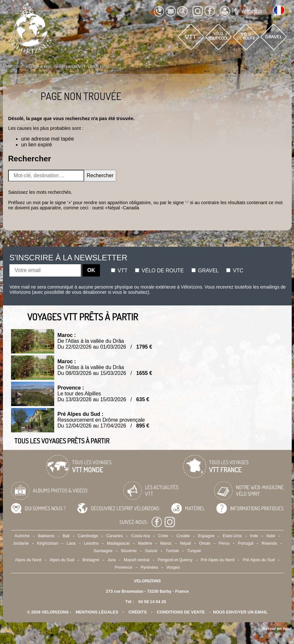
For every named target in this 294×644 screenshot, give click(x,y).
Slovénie (129, 551)
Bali (66, 536)
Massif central (136, 560)
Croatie (183, 536)
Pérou (224, 543)
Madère (145, 543)
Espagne (206, 536)
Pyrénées (149, 567)
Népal (185, 543)
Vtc (235, 271)
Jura (111, 560)
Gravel (205, 271)
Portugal (246, 543)
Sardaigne (103, 551)
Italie (271, 536)
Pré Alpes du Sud (259, 560)
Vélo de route (159, 271)
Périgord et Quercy (175, 560)
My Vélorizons (243, 11)
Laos (71, 543)
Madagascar (118, 543)
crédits (138, 612)
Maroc (166, 543)
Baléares (46, 536)
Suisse (151, 551)
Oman (205, 543)
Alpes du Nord (28, 560)
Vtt (119, 271)
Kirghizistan (48, 543)
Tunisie (172, 551)
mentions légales (97, 612)
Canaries (115, 536)
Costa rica (141, 536)
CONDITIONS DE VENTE (181, 612)
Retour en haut (277, 629)
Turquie (194, 551)
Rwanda (269, 543)
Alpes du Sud (62, 560)
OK (91, 270)
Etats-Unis (232, 536)
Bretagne (91, 560)
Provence (124, 567)
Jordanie (21, 543)
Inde (254, 536)
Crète (163, 536)
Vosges (173, 567)
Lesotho (92, 543)
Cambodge (88, 536)
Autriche (22, 536)
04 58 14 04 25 (152, 602)
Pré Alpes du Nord (217, 560)
